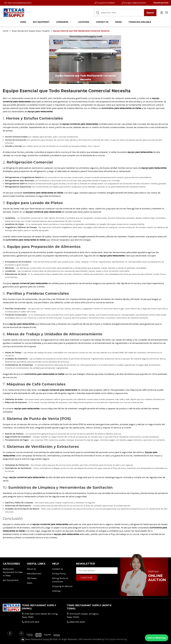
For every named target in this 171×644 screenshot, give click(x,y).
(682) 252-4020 (76, 622)
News (30, 583)
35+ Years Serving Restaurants (18, 3)
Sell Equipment (11, 580)
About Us (31, 569)
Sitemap (56, 591)
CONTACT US (102, 22)
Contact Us (58, 569)
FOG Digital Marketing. (116, 639)
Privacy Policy (59, 574)
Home (23, 22)
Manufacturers (34, 574)
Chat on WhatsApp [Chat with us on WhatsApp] (157, 638)
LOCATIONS (84, 22)
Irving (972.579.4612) (105, 3)
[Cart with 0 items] (167, 13)
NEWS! (118, 22)
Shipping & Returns (62, 586)
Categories (64, 22)
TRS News (32, 578)
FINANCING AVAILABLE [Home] (140, 22)
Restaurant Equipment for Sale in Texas (13, 572)
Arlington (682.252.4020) (134, 3)
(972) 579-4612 (30, 622)
